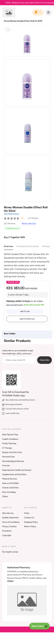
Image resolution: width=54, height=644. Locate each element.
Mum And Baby (9, 492)
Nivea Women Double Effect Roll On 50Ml (23, 21)
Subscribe (44, 360)
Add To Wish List (27, 319)
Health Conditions (10, 439)
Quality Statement (10, 518)
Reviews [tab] (46, 246)
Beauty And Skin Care (12, 452)
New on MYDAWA (10, 483)
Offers (5, 497)
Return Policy (30, 526)
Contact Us (29, 518)
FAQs (27, 513)
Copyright (7, 535)
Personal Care (8, 457)
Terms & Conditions (11, 522)
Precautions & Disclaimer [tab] (28, 246)
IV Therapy (7, 448)
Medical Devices (10, 479)
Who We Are (8, 513)
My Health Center (10, 552)
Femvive (6, 466)
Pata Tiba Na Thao (10, 435)
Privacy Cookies (9, 526)
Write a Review (29, 224)
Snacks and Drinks (10, 488)
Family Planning (9, 443)
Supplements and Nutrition (14, 474)
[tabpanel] (27, 265)
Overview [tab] (8, 246)
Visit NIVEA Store (11, 214)
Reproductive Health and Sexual (17, 470)
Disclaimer (7, 531)
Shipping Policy (31, 522)
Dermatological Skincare (13, 461)
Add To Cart (25, 311)
